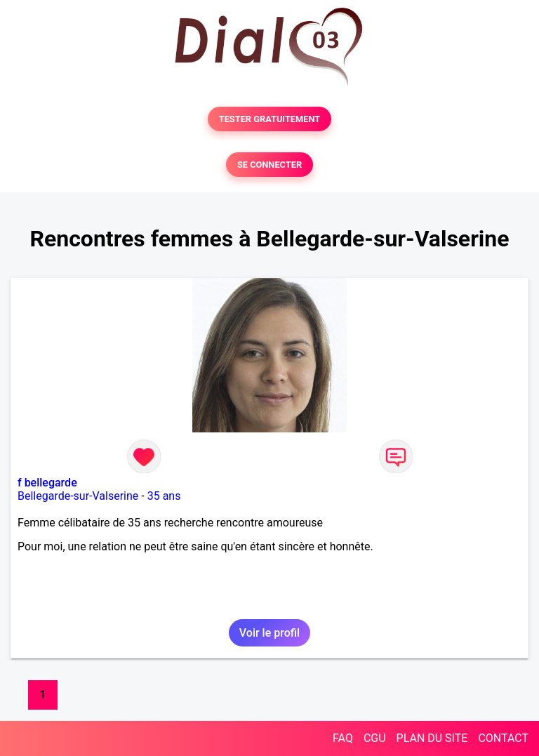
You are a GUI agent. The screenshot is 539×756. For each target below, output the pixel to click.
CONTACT (503, 738)
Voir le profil (269, 633)
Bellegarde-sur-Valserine (78, 496)
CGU (375, 738)
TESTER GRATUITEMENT (270, 119)
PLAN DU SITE (432, 738)
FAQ (343, 738)
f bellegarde (47, 483)
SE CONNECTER (269, 165)
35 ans (164, 496)
